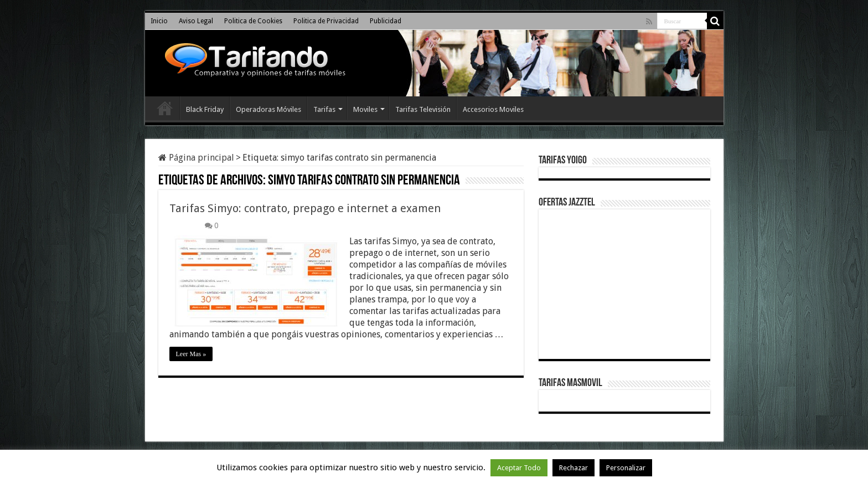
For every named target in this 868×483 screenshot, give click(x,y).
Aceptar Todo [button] (519, 468)
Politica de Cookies (253, 21)
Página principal (196, 158)
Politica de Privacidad (326, 21)
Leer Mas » (191, 354)
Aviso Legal (196, 21)
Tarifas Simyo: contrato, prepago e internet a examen (305, 208)
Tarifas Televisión (423, 109)
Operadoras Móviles (268, 109)
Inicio (159, 21)
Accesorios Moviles (493, 109)
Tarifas (324, 109)
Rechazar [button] (573, 468)
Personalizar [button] (626, 468)
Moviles (365, 109)
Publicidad (386, 21)
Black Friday (205, 109)
